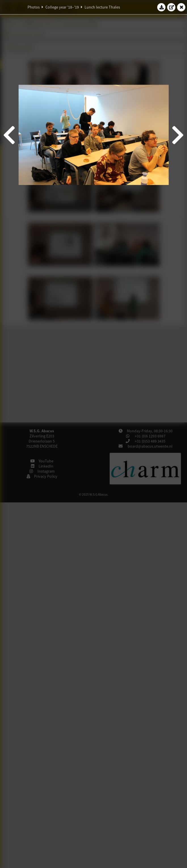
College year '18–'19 (62, 7)
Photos (34, 7)
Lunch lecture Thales (102, 7)
